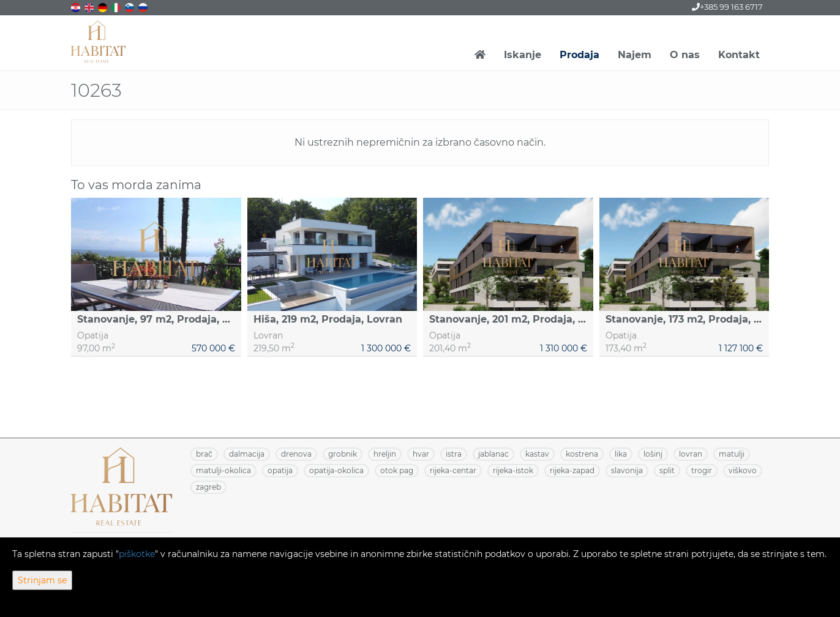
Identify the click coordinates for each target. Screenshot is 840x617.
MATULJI (732, 454)
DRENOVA (296, 454)
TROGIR (702, 470)
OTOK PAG (397, 470)
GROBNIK (343, 454)
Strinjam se (42, 580)
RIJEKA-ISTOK (513, 470)
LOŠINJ (653, 454)
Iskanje (523, 55)
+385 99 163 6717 (727, 7)
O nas (685, 55)
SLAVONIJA (627, 470)
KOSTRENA (582, 454)
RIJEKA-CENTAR (453, 470)
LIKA (621, 454)
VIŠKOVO (743, 470)
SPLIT (667, 470)
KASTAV (537, 454)
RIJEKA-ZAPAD (572, 470)
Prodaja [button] (579, 55)
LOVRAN (691, 454)
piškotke (137, 554)
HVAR (421, 454)
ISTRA (454, 454)
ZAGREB (208, 487)
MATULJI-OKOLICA (223, 470)
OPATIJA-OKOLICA (336, 470)
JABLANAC (493, 454)
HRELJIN (385, 454)
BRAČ (204, 454)
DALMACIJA (247, 454)
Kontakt (739, 55)
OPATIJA (280, 470)
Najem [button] (635, 55)
